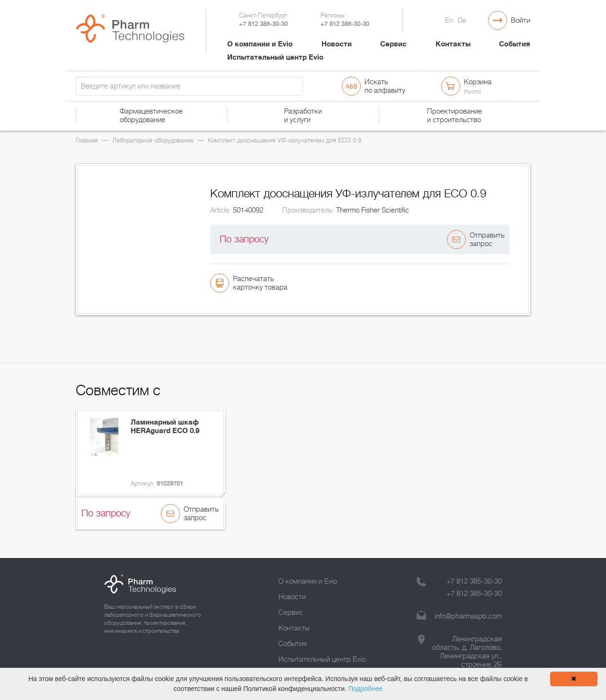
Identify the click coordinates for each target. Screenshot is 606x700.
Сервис (393, 44)
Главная (87, 140)
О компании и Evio (260, 44)
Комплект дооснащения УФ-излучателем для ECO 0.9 (285, 140)
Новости (337, 44)
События (515, 44)
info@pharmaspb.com (468, 616)
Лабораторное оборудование (153, 140)
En (449, 20)
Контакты (453, 44)
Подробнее (366, 689)
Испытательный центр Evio (275, 57)
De (462, 20)
